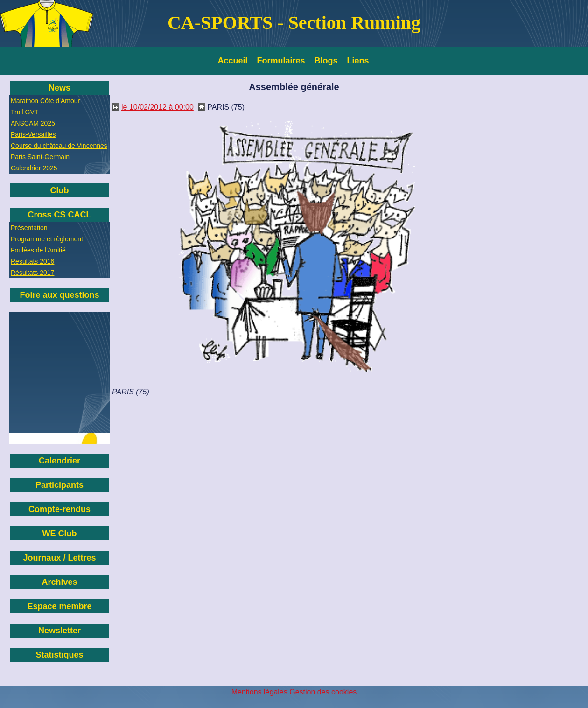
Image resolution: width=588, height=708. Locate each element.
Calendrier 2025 (34, 168)
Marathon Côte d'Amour (45, 101)
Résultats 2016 (32, 261)
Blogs (326, 61)
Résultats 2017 (32, 273)
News (59, 88)
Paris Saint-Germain (40, 157)
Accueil (233, 61)
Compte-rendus (59, 509)
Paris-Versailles (33, 134)
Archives (59, 582)
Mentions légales (259, 692)
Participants (59, 485)
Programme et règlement (47, 239)
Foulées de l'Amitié (38, 250)
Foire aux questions (59, 295)
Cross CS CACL (59, 215)
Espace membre (59, 606)
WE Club (60, 533)
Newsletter (59, 631)
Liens (358, 61)
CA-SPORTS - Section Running (294, 23)
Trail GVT (24, 112)
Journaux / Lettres (59, 558)
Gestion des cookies (323, 692)
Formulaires (281, 61)
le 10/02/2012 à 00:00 (157, 107)
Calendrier (59, 461)
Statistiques (59, 655)
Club (60, 190)
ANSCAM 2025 (33, 123)
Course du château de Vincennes (59, 146)
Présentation (29, 228)
